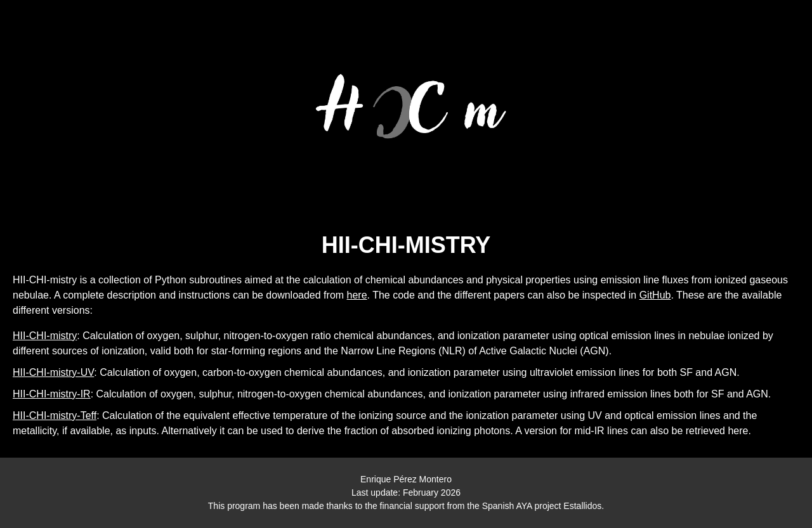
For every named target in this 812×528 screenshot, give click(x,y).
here (357, 295)
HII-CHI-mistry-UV (53, 372)
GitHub (655, 295)
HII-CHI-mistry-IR (52, 394)
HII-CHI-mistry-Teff (55, 415)
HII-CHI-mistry (45, 336)
